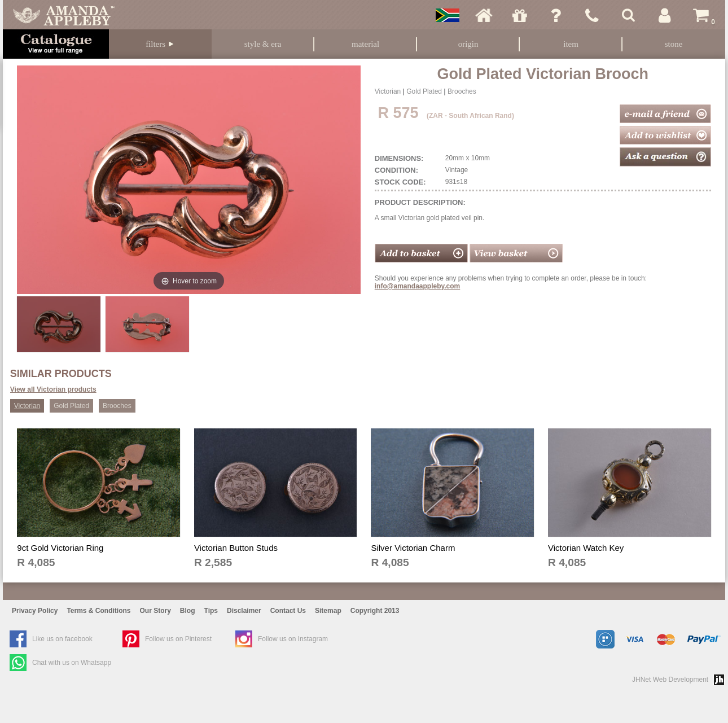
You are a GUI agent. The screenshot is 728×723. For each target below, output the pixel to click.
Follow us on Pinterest (178, 639)
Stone (674, 44)
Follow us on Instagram (293, 639)
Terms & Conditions (98, 611)
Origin (468, 44)
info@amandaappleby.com (418, 286)
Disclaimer (244, 611)
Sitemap (328, 611)
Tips (211, 611)
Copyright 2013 (375, 611)
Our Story (155, 611)
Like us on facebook (62, 639)
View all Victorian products (53, 389)
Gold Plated (424, 91)
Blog (188, 611)
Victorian (388, 91)
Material (365, 44)
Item (571, 44)
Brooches (462, 91)
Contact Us (288, 611)
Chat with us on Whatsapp (72, 663)
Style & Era (263, 44)
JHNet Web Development (670, 680)
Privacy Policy (35, 611)
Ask (556, 15)
